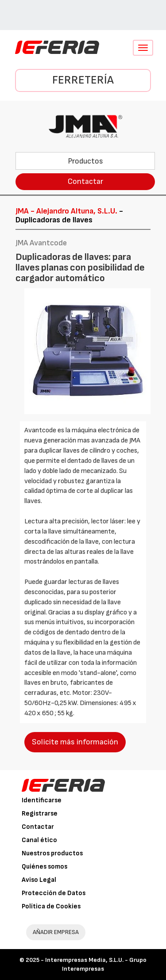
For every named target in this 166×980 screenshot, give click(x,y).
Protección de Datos (54, 893)
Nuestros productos (52, 853)
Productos (85, 161)
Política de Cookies (51, 906)
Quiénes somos (44, 867)
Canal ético (39, 840)
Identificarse (42, 800)
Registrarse (40, 814)
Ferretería (83, 80)
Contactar (85, 181)
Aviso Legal (39, 880)
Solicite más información (75, 742)
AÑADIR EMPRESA (56, 932)
